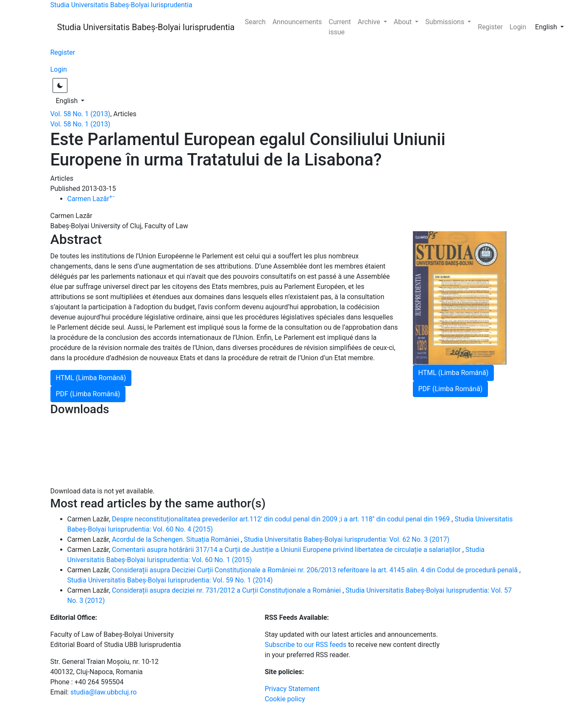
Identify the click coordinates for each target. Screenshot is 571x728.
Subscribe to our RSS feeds (306, 645)
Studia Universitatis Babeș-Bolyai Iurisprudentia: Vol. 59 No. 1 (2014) (170, 580)
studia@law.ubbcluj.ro (103, 692)
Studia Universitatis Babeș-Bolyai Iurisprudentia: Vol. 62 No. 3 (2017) (347, 539)
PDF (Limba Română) (451, 389)
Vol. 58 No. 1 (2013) (81, 114)
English (552, 26)
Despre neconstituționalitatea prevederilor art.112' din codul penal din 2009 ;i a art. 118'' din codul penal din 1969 (282, 519)
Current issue (340, 27)
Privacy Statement (292, 689)
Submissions (446, 22)
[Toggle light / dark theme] (60, 85)
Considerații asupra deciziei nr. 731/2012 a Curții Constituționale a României (227, 590)
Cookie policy (285, 699)
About (404, 22)
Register (490, 27)
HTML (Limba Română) (454, 373)
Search (255, 22)
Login (518, 27)
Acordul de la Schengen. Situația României (176, 539)
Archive (370, 22)
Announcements (297, 22)
